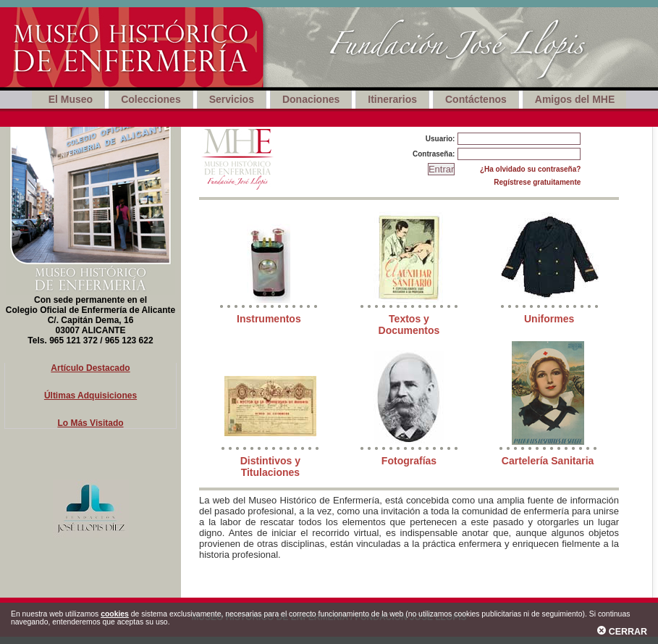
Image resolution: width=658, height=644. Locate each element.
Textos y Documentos (409, 325)
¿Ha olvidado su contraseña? (530, 169)
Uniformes (549, 319)
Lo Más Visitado (90, 423)
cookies (115, 614)
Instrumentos (269, 319)
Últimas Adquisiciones (90, 396)
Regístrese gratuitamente (537, 182)
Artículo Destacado (90, 368)
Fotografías (409, 461)
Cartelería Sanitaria (548, 461)
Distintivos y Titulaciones (270, 467)
